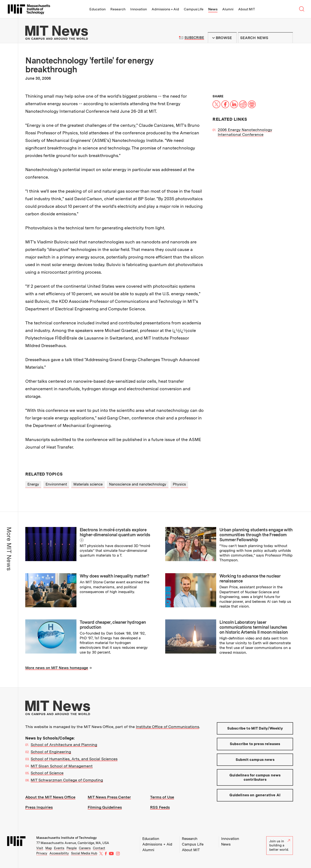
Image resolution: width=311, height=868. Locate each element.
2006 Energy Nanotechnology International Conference (245, 132)
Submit (287, 38)
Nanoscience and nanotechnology (138, 484)
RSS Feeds (160, 807)
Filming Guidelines (105, 807)
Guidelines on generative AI (255, 795)
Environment (56, 484)
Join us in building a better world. (280, 845)
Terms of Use (162, 797)
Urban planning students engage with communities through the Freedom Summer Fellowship (256, 535)
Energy (33, 484)
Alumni (228, 9)
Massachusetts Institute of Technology (67, 838)
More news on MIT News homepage (57, 668)
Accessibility (59, 853)
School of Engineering (51, 752)
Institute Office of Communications (167, 727)
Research (118, 9)
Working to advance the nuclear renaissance (250, 578)
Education (98, 9)
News (213, 9)
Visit (40, 848)
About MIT (247, 9)
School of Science (47, 773)
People (72, 848)
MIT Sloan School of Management (62, 766)
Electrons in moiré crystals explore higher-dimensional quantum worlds (115, 532)
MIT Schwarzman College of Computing (67, 780)
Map (49, 848)
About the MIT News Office (50, 797)
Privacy (42, 853)
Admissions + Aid (165, 9)
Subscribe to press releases (255, 744)
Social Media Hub (84, 853)
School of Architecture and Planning (64, 745)
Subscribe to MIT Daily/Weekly (255, 728)
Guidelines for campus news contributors (255, 777)
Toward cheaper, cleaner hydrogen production (113, 625)
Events (59, 848)
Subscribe (194, 38)
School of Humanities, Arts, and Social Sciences (74, 759)
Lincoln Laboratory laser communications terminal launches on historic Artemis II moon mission (254, 627)
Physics (179, 484)
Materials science (88, 484)
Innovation (139, 9)
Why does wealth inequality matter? (114, 576)
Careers (85, 848)
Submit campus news (255, 760)
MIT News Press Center (109, 797)
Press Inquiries (39, 807)
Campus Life (194, 9)
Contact (99, 848)
